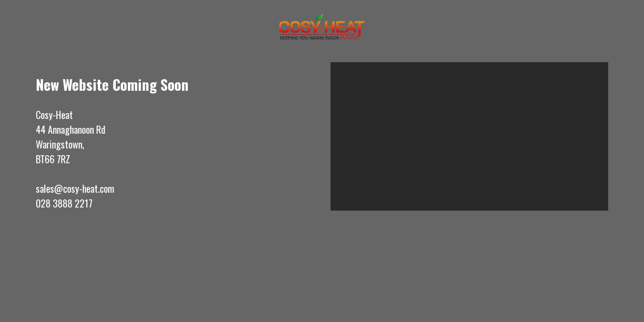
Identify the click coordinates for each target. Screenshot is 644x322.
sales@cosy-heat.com (75, 188)
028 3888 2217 (64, 203)
